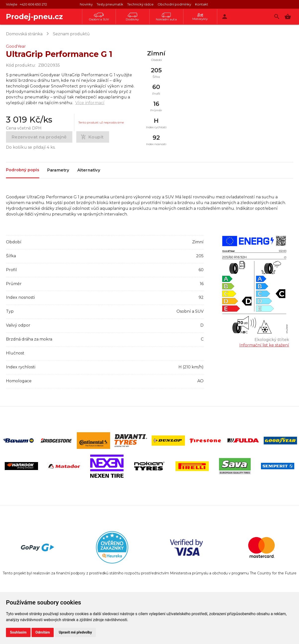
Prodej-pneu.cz (34, 17)
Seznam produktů (71, 34)
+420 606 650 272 (33, 4)
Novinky (86, 4)
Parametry (58, 170)
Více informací (90, 103)
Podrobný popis (23, 170)
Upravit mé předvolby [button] (75, 632)
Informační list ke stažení (264, 345)
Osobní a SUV (99, 17)
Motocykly (200, 17)
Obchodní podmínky (174, 4)
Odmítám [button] (43, 632)
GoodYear (16, 46)
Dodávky (132, 17)
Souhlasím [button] (18, 632)
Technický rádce (140, 4)
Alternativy (89, 170)
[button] (288, 17)
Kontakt (202, 4)
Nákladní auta (166, 17)
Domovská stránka (24, 34)
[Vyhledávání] (277, 17)
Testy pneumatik (110, 4)
